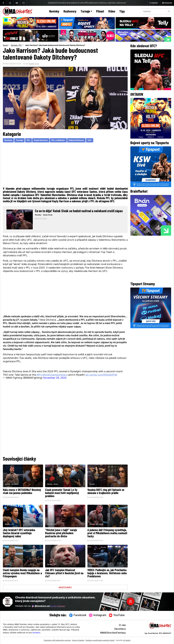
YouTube (117, 615)
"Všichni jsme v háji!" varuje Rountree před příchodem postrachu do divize (61, 533)
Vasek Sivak (48, 215)
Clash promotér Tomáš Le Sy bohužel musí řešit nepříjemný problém (62, 493)
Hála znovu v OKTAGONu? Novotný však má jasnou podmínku (22, 492)
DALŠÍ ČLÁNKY (65, 588)
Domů (5, 45)
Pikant (100, 12)
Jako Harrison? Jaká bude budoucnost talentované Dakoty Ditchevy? (55, 45)
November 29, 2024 (55, 378)
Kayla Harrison (41, 140)
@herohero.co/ (48, 606)
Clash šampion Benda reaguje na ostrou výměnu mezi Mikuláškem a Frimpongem (22, 573)
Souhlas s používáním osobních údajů (100, 640)
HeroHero (120, 629)
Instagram (98, 615)
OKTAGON (15, 484)
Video (112, 12)
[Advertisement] (65, 165)
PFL (20, 45)
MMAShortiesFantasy (113, 633)
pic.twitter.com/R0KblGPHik (101, 375)
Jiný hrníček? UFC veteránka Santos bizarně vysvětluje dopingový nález (19, 533)
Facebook (78, 615)
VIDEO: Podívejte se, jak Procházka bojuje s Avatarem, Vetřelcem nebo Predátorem (107, 573)
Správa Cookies (78, 640)
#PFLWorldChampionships (52, 375)
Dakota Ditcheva (76, 140)
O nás (122, 625)
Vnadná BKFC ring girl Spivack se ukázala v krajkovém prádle (106, 492)
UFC (90, 140)
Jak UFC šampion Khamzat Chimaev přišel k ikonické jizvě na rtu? (64, 573)
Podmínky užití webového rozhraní (57, 640)
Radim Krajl (34, 64)
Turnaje (86, 12)
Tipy (122, 12)
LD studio (127, 640)
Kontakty (36, 633)
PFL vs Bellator (58, 140)
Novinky (54, 12)
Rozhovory (70, 12)
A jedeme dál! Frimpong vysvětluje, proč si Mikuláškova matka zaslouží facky (107, 533)
